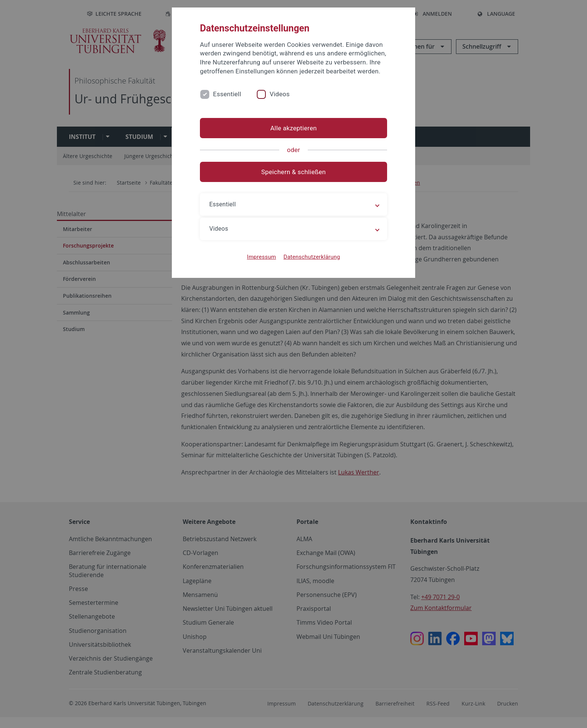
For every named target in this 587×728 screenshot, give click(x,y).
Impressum (262, 257)
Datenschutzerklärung (312, 257)
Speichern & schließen (293, 172)
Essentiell (227, 94)
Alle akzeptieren (293, 128)
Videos (280, 94)
